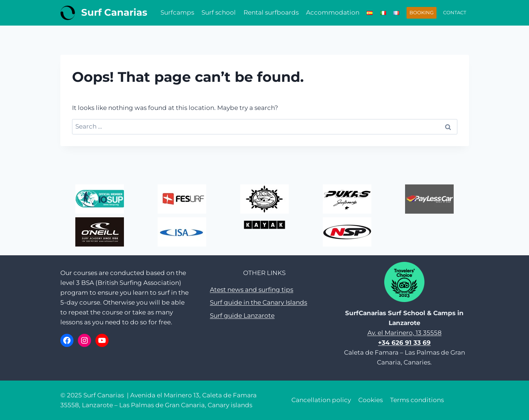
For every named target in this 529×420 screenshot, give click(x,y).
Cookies (371, 400)
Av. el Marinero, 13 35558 (405, 333)
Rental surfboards (271, 12)
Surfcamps (177, 12)
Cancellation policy (321, 400)
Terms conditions (417, 400)
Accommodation (333, 12)
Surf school (219, 12)
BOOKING (422, 12)
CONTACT (455, 12)
